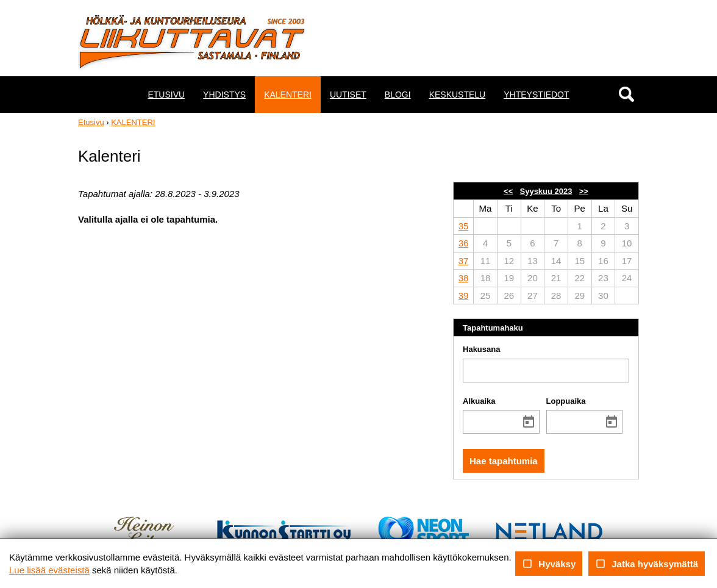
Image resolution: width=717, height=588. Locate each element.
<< (508, 191)
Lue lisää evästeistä (49, 570)
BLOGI (398, 95)
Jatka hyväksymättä (647, 564)
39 (464, 296)
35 (464, 226)
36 (464, 243)
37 (464, 261)
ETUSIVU (166, 95)
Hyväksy (549, 564)
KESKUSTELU (458, 95)
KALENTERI (288, 95)
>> (584, 191)
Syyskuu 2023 (546, 191)
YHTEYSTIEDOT (536, 95)
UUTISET (348, 95)
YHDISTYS (224, 95)
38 (464, 278)
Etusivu (91, 122)
